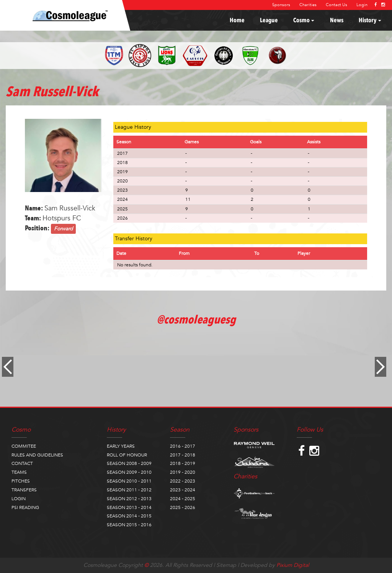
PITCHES (21, 481)
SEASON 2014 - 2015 (129, 516)
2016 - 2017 (183, 446)
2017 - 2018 (183, 455)
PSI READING (25, 507)
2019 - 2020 (183, 472)
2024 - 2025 (183, 499)
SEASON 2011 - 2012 (129, 490)
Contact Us (336, 5)
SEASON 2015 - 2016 (129, 525)
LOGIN (19, 499)
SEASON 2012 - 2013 (129, 499)
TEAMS (19, 472)
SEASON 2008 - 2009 (129, 463)
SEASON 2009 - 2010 (129, 472)
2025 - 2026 (183, 507)
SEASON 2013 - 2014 (129, 507)
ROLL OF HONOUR (127, 455)
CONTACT (22, 463)
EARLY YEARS (121, 446)
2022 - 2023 (183, 481)
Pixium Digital (293, 565)
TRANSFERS (24, 490)
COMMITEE (24, 446)
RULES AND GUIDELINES (37, 455)
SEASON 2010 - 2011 (129, 481)
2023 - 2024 (183, 490)
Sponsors (281, 5)
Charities (308, 5)
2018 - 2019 (183, 463)
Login (362, 5)
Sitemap (226, 565)
